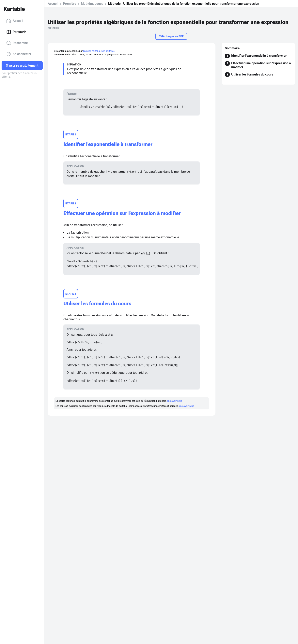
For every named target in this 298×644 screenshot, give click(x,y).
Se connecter (19, 54)
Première (70, 4)
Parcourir (16, 32)
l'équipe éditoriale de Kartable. (99, 51)
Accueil (15, 21)
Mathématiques (92, 4)
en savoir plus (174, 401)
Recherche (17, 43)
